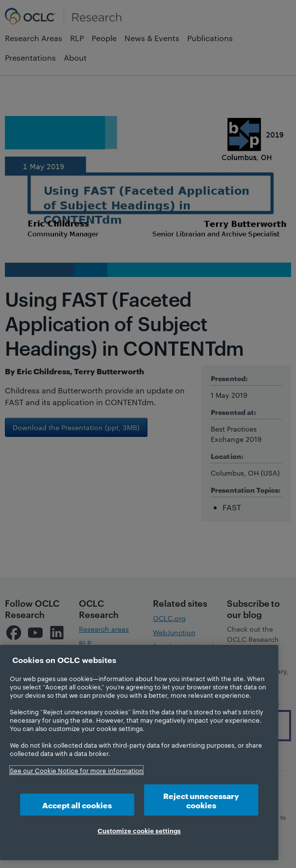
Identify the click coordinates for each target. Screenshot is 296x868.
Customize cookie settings (139, 830)
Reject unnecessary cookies (201, 800)
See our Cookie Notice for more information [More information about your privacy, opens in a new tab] (76, 770)
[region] (139, 753)
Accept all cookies (77, 805)
